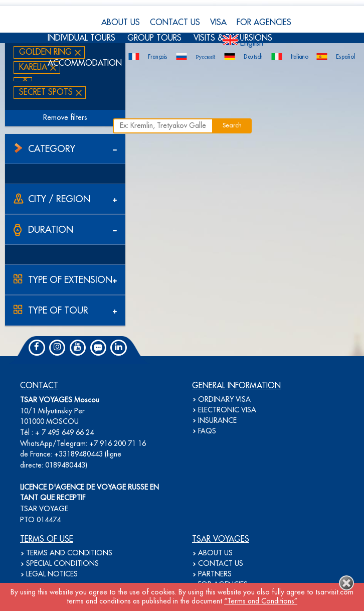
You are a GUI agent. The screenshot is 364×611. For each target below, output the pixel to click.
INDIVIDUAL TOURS (81, 38)
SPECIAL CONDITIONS (62, 564)
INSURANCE (217, 421)
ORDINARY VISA (224, 400)
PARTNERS (215, 574)
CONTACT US (175, 23)
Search (232, 126)
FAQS (207, 431)
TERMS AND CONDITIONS (69, 553)
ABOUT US (121, 23)
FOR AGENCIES (264, 23)
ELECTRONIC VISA (227, 410)
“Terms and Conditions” (261, 601)
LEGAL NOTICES (52, 574)
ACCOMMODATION (85, 63)
